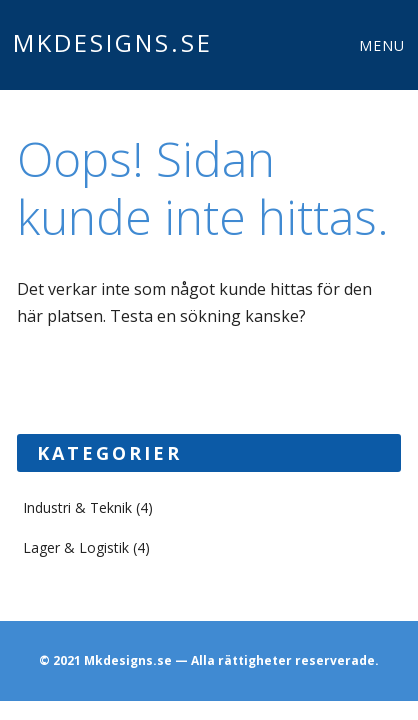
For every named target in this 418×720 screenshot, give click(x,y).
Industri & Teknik (77, 507)
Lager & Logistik (76, 547)
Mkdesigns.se (113, 42)
